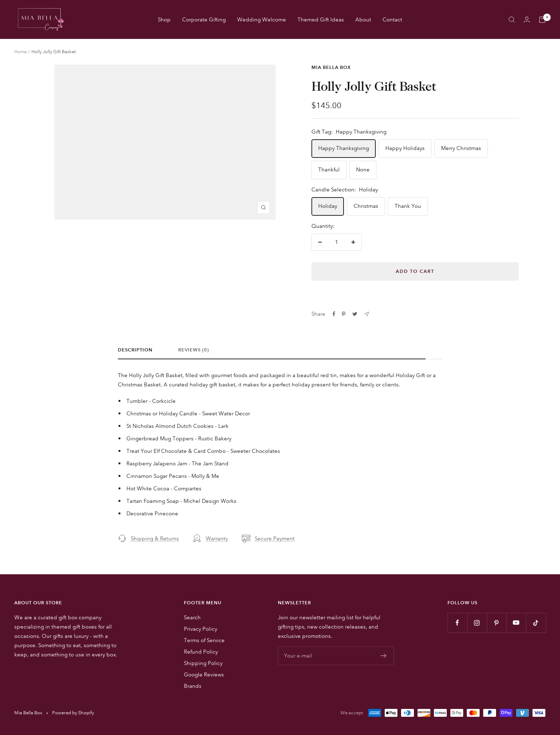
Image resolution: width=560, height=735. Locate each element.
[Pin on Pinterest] (344, 314)
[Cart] (542, 20)
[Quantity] (337, 242)
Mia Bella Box (331, 67)
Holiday (328, 206)
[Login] (527, 19)
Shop (164, 20)
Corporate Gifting (204, 20)
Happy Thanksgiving (344, 148)
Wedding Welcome (262, 20)
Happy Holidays (405, 148)
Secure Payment (268, 539)
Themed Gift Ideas (321, 20)
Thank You (408, 206)
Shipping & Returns (148, 539)
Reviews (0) (194, 350)
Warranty (210, 539)
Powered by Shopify (73, 713)
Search (192, 617)
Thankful (329, 170)
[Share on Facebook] (334, 314)
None (363, 170)
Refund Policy (201, 652)
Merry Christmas (461, 148)
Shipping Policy (203, 663)
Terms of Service (204, 640)
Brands (193, 686)
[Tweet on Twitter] (355, 314)
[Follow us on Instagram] (477, 623)
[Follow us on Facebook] (457, 623)
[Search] (512, 20)
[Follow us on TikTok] (536, 623)
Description (135, 350)
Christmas (366, 206)
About (363, 20)
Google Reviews (204, 675)
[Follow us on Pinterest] (497, 623)
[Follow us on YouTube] (516, 623)
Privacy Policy (201, 629)
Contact (392, 20)
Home (21, 52)
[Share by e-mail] (367, 314)
